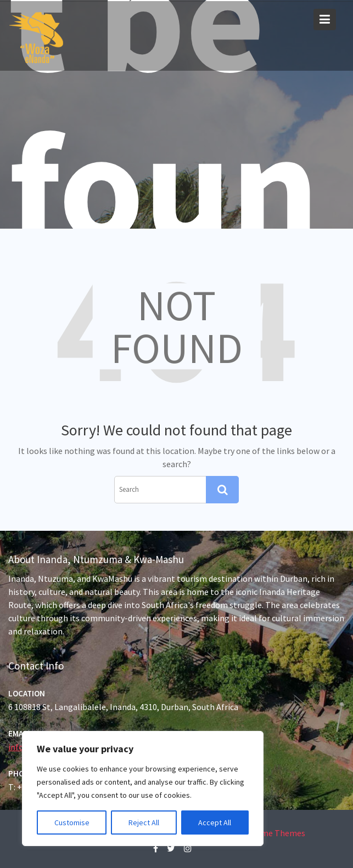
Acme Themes (279, 833)
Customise (72, 822)
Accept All (215, 822)
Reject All (144, 822)
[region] (143, 788)
